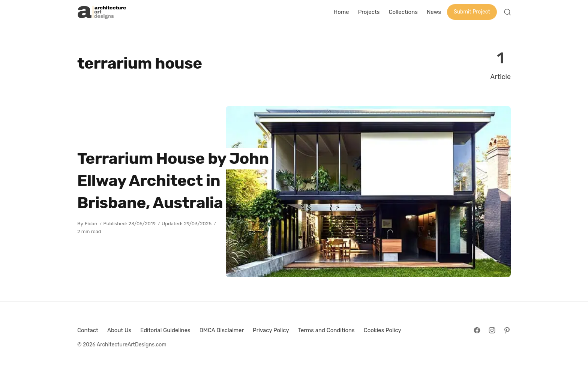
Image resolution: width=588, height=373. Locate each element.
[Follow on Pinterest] (507, 330)
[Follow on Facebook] (477, 330)
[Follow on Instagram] (492, 330)
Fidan (91, 224)
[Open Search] (507, 12)
